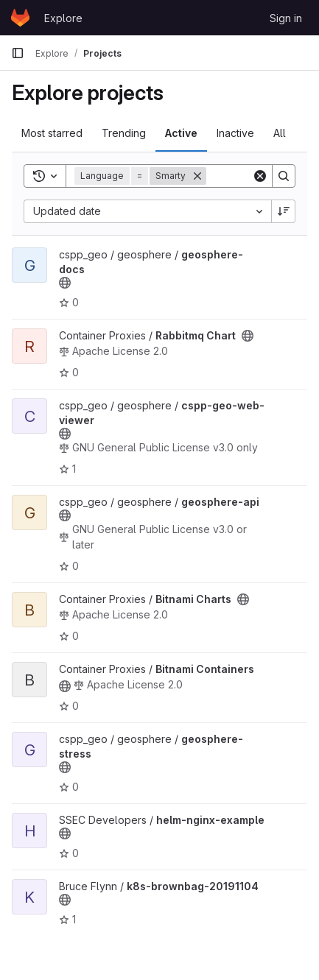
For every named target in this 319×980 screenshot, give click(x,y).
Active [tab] (181, 133)
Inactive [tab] (235, 133)
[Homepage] (20, 18)
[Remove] (197, 176)
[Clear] (260, 176)
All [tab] (280, 133)
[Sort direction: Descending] (284, 211)
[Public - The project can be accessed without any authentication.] (65, 283)
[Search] (284, 176)
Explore (63, 18)
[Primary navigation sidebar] (18, 53)
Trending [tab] (124, 133)
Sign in (286, 18)
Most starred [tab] (52, 133)
